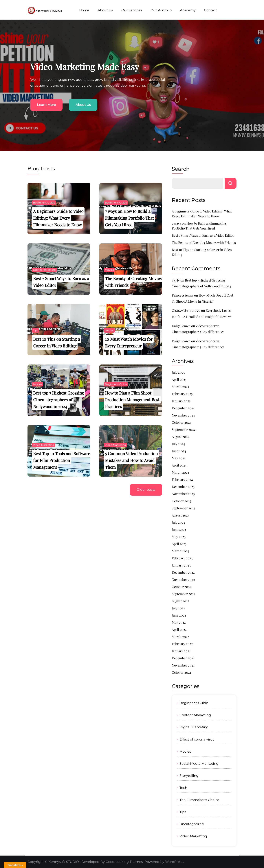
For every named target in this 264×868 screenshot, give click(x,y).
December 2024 (183, 408)
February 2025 (182, 394)
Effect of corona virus (197, 739)
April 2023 (179, 544)
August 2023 (180, 515)
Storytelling (189, 776)
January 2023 (181, 565)
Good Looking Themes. (125, 862)
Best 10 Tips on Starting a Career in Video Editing (202, 252)
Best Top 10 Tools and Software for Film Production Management (62, 460)
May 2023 (179, 537)
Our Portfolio (161, 10)
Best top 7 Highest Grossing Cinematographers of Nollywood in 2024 (59, 400)
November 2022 (183, 580)
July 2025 (178, 372)
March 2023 (180, 551)
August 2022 (181, 601)
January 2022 (181, 651)
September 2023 (184, 508)
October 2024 (182, 422)
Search (181, 169)
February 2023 (182, 558)
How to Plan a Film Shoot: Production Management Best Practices (132, 400)
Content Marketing (195, 715)
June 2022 (179, 615)
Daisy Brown (181, 326)
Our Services (132, 10)
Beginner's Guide (44, 203)
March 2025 (180, 387)
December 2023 (183, 487)
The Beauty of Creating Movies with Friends (204, 243)
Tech (183, 788)
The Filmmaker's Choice (199, 800)
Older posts (146, 490)
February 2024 (182, 480)
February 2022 (182, 644)
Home (84, 10)
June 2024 (179, 451)
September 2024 (184, 430)
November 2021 (183, 665)
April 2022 (179, 630)
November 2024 (183, 415)
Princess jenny (183, 295)
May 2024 (179, 458)
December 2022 (183, 572)
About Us (105, 10)
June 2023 (179, 530)
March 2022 (180, 637)
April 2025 (179, 380)
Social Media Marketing (199, 764)
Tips (36, 330)
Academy (188, 10)
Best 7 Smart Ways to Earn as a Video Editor (203, 235)
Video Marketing (44, 445)
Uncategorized (192, 824)
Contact (210, 10)
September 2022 (184, 594)
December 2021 (183, 658)
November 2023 (183, 494)
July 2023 (178, 522)
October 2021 (181, 672)
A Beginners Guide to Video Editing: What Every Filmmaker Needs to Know (58, 218)
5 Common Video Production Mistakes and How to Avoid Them (131, 460)
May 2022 (179, 622)
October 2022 (182, 587)
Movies (109, 270)
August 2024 (181, 437)
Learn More (46, 105)
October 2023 (181, 501)
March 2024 (180, 472)
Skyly (176, 280)
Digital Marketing (44, 270)
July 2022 (178, 608)
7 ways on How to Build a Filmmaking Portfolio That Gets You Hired (129, 218)
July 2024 (178, 444)
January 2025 (181, 401)
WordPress (174, 862)
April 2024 (179, 465)
